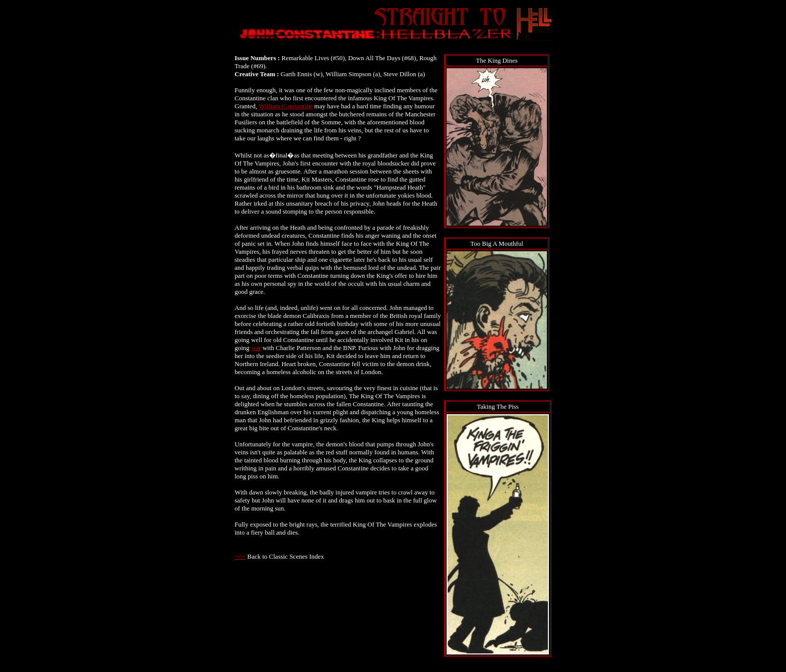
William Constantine (285, 106)
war (256, 348)
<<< (240, 556)
